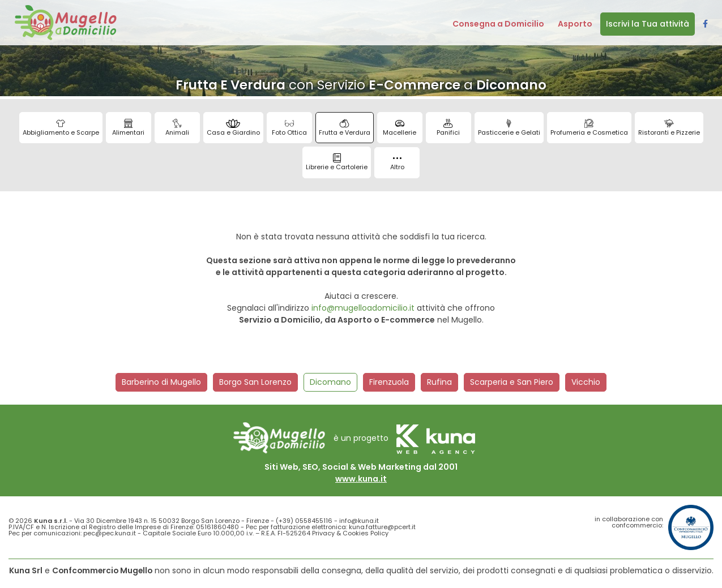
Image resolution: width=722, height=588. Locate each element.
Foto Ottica (289, 128)
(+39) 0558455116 (304, 521)
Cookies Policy (366, 533)
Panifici (448, 128)
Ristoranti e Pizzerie (669, 128)
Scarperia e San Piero (512, 382)
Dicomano (330, 382)
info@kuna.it (359, 521)
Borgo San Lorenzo (255, 382)
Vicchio (586, 382)
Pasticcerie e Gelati (509, 128)
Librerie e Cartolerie (337, 162)
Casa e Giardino (233, 128)
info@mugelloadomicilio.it (363, 308)
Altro (397, 164)
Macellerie (400, 128)
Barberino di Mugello (161, 382)
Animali (177, 128)
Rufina (439, 382)
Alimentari (128, 128)
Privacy (323, 533)
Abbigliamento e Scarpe (61, 128)
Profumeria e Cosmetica (589, 128)
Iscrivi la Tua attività (648, 24)
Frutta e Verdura (345, 128)
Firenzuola (389, 382)
